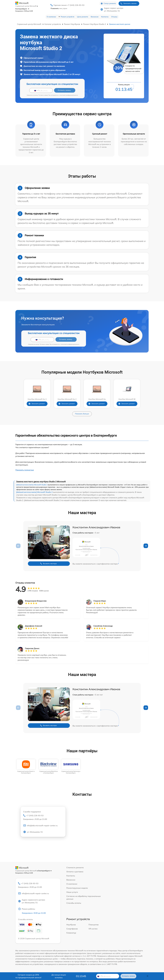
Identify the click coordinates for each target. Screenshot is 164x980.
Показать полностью (25, 470)
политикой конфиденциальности (69, 95)
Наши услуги (72, 892)
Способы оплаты (74, 903)
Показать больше (82, 414)
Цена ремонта (83, 17)
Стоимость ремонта (75, 867)
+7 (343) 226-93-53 (43, 817)
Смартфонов (72, 929)
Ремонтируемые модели (77, 888)
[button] (146, 546)
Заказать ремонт (37, 404)
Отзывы (114, 17)
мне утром (59, 8)
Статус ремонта (108, 3)
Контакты (105, 17)
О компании (51, 17)
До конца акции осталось (59, 976)
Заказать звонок (128, 3)
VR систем (93, 929)
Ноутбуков (71, 925)
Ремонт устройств (67, 17)
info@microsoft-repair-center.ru (33, 893)
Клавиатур (71, 933)
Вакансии (95, 17)
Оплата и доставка (75, 872)
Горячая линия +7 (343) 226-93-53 (69, 5)
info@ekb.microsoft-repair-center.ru (40, 826)
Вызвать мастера (48, 564)
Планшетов (94, 925)
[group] (26, 767)
